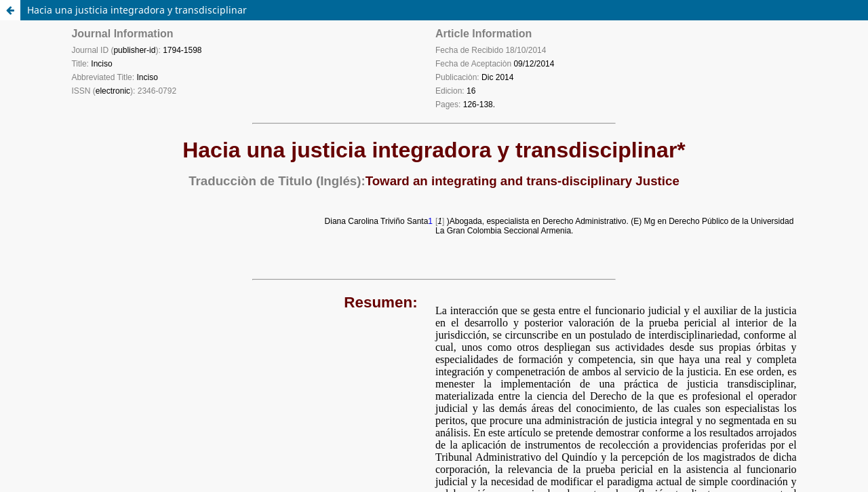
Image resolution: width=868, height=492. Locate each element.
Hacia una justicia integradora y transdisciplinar (137, 10)
